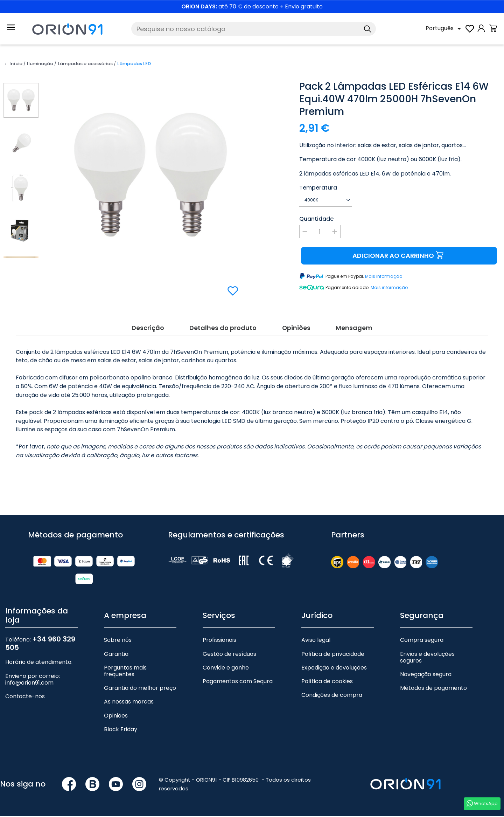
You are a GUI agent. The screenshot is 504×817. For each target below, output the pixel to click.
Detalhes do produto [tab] (223, 328)
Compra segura (422, 641)
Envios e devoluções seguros (427, 658)
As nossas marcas (129, 703)
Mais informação (384, 276)
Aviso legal (316, 641)
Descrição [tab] (147, 328)
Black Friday (121, 730)
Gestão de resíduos (229, 655)
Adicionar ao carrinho (399, 256)
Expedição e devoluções (334, 668)
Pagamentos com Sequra (238, 682)
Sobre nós (118, 641)
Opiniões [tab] (296, 328)
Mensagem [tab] (355, 328)
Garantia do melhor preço (140, 689)
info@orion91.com (29, 683)
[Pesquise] (254, 29)
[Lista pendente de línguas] (444, 29)
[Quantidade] (320, 232)
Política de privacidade (333, 655)
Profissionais (219, 641)
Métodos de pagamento (433, 689)
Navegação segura (426, 675)
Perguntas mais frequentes (125, 672)
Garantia (116, 655)
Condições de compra (332, 696)
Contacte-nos (25, 697)
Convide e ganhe (226, 668)
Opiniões (116, 716)
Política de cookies (327, 682)
